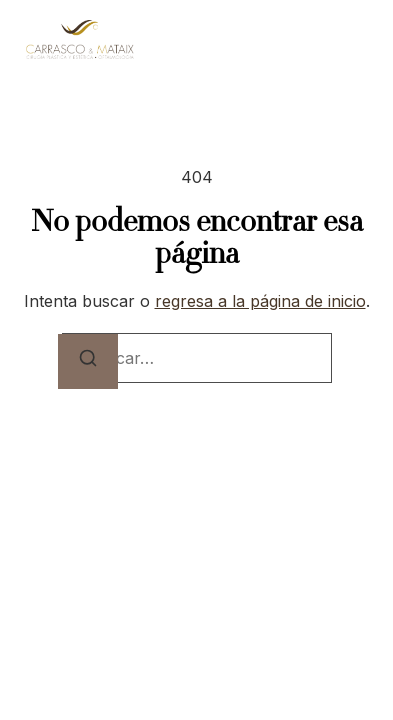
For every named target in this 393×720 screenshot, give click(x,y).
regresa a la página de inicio (260, 301)
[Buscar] (88, 361)
